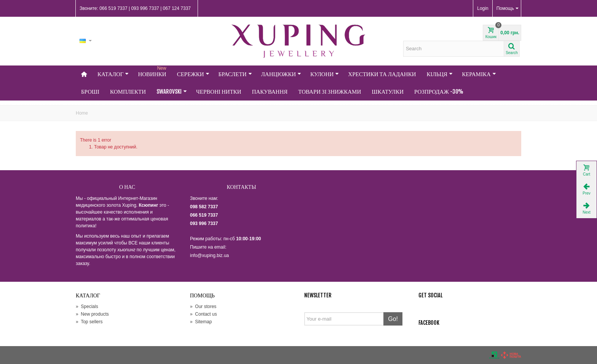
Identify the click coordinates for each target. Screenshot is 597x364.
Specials (87, 307)
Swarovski (172, 92)
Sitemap (201, 322)
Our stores (203, 307)
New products (92, 314)
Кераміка (479, 74)
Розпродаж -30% (439, 92)
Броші (90, 92)
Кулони (325, 74)
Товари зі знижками (330, 92)
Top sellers (89, 322)
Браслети (235, 74)
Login (483, 8)
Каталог (113, 74)
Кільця (440, 74)
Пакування (270, 92)
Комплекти (128, 92)
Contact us (204, 314)
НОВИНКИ (153, 72)
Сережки (193, 74)
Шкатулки (388, 92)
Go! (393, 319)
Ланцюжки (281, 74)
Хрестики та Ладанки (382, 74)
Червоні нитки (219, 92)
